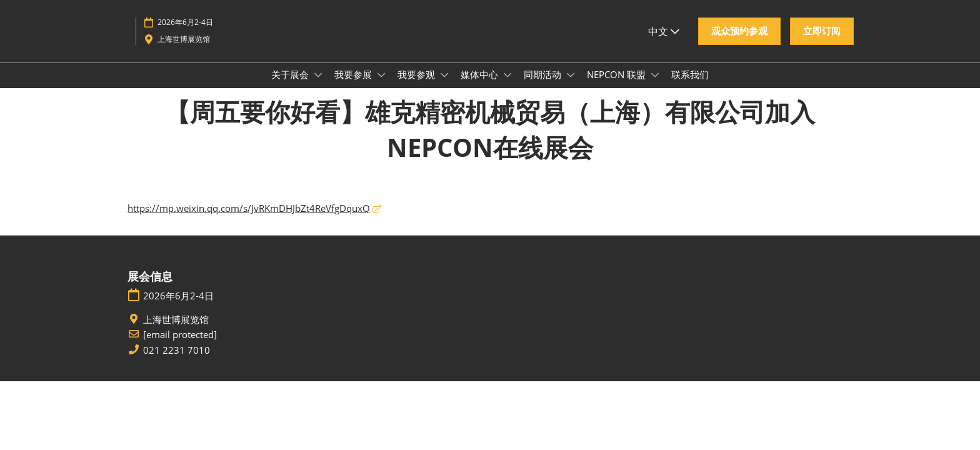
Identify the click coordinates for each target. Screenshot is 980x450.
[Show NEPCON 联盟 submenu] (655, 87)
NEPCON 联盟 (617, 86)
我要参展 (354, 86)
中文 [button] (664, 43)
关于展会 (291, 86)
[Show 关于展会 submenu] (318, 87)
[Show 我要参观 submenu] (444, 87)
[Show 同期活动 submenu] (571, 87)
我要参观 (417, 86)
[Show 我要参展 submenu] (381, 87)
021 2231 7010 (177, 362)
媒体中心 (481, 86)
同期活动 (544, 86)
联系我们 (690, 86)
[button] (739, 43)
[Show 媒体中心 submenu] (507, 87)
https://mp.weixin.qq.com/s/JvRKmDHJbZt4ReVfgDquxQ (249, 220)
